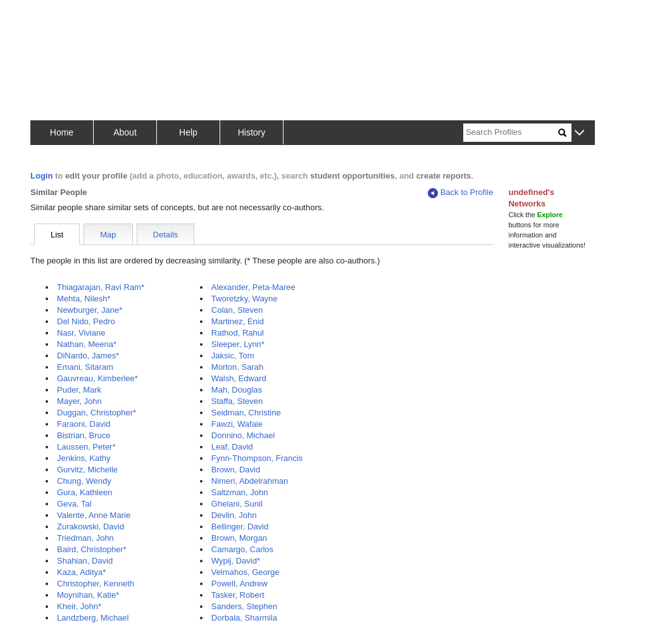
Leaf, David (232, 447)
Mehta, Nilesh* (84, 299)
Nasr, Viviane (81, 333)
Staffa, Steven (237, 401)
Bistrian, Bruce (84, 435)
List (57, 235)
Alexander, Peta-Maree (253, 287)
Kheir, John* (79, 606)
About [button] (125, 132)
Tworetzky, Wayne (245, 299)
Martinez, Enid (238, 321)
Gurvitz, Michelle (87, 470)
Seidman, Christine (246, 413)
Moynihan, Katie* (88, 595)
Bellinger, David (240, 527)
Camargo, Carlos (242, 549)
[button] (579, 133)
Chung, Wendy (84, 481)
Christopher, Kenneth (96, 584)
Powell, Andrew (240, 584)
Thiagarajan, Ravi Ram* (101, 287)
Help (188, 132)
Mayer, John (79, 401)
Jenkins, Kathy (84, 458)
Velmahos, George (246, 572)
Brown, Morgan (239, 538)
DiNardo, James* (88, 356)
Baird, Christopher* (92, 549)
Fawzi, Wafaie (237, 424)
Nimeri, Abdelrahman (250, 481)
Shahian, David (85, 561)
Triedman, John (85, 538)
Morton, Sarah (237, 367)
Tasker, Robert (238, 595)
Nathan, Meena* (87, 344)
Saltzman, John (240, 492)
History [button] (252, 132)
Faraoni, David (84, 424)
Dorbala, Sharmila (244, 618)
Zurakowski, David (90, 527)
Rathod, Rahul (238, 333)
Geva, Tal (74, 504)
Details (166, 235)
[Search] (511, 133)
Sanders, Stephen (244, 606)
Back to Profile (461, 193)
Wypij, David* (236, 561)
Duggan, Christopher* (97, 413)
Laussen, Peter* (86, 447)
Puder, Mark (79, 390)
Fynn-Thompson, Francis (257, 458)
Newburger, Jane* (90, 310)
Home (62, 132)
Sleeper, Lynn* (238, 344)
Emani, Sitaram (85, 367)
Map (108, 235)
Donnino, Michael (243, 435)
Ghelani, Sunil (237, 504)
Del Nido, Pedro (86, 321)
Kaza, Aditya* (81, 572)
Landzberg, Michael (93, 618)
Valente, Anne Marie (94, 515)
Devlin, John (234, 515)
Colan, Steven (237, 310)
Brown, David (236, 470)
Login (41, 176)
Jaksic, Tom (233, 356)
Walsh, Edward (239, 378)
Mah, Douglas (237, 390)
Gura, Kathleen (84, 492)
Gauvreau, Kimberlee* (97, 378)
